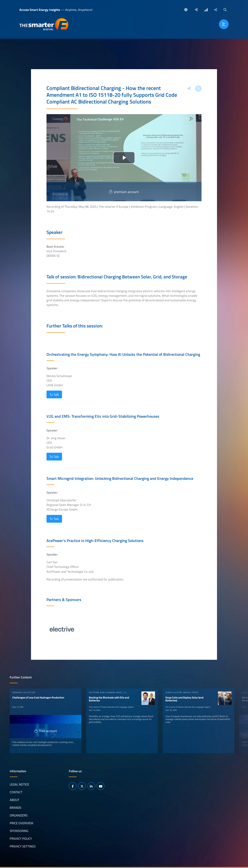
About (15, 800)
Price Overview (22, 823)
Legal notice (19, 784)
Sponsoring (19, 831)
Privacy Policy (21, 838)
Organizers (19, 815)
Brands (15, 808)
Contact (16, 792)
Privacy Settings (23, 846)
